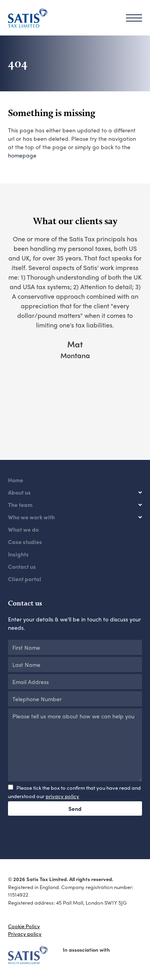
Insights (18, 554)
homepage (22, 155)
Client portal (25, 579)
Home (16, 480)
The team (20, 505)
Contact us (22, 566)
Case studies (25, 542)
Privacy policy (25, 934)
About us (19, 492)
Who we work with (31, 517)
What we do (23, 529)
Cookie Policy (24, 926)
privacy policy (62, 796)
